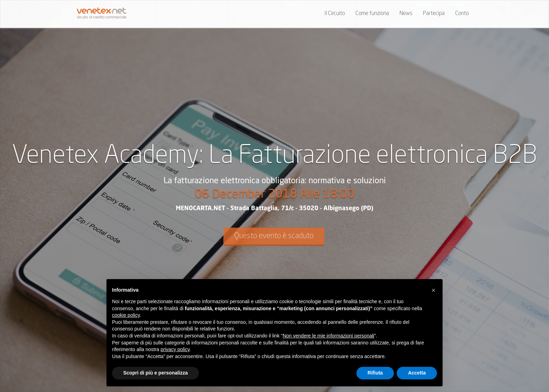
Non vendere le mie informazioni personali (328, 336)
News (406, 14)
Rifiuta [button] (375, 373)
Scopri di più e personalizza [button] (155, 373)
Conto (462, 14)
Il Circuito (335, 14)
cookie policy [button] (126, 315)
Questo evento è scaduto (274, 236)
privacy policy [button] (175, 349)
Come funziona (372, 14)
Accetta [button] (417, 373)
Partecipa (434, 14)
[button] (433, 290)
